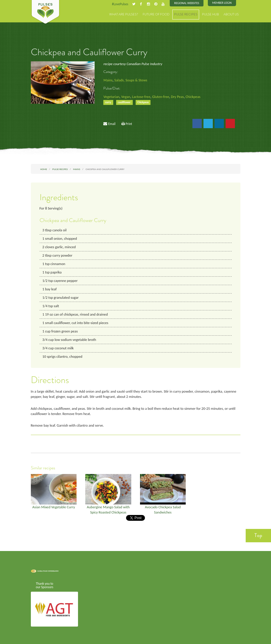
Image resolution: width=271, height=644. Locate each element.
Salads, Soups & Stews (131, 80)
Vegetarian (111, 97)
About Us (231, 14)
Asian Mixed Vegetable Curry (54, 507)
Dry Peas (177, 97)
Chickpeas (193, 97)
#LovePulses (120, 4)
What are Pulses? (124, 14)
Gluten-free (161, 97)
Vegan (126, 97)
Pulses (45, 12)
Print (129, 124)
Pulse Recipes (186, 14)
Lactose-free (141, 97)
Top (258, 535)
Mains (108, 80)
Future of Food (156, 14)
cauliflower (125, 102)
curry (108, 102)
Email (112, 124)
